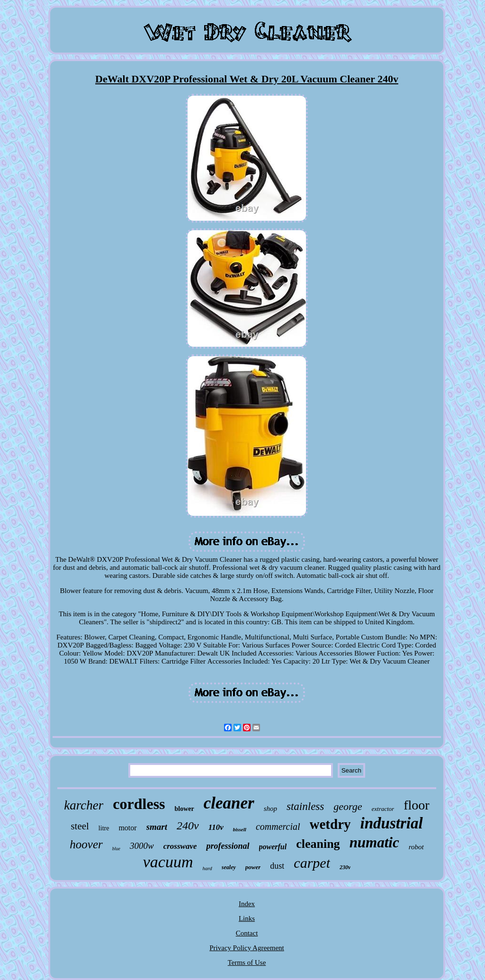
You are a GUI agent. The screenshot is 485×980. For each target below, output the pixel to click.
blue (116, 849)
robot (416, 847)
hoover (86, 844)
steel (80, 826)
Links (247, 918)
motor (127, 828)
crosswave (180, 846)
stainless (305, 806)
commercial (278, 827)
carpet (312, 863)
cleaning (318, 844)
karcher (84, 805)
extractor (383, 809)
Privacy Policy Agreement (247, 948)
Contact (247, 933)
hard (207, 868)
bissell (240, 829)
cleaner (229, 803)
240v (188, 826)
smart (157, 827)
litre (104, 828)
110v (216, 827)
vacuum (168, 862)
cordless (139, 804)
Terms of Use (247, 962)
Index (247, 904)
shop (270, 809)
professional (228, 846)
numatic (374, 842)
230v (345, 867)
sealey (229, 867)
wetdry (330, 824)
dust (277, 866)
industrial (392, 823)
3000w (142, 846)
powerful (273, 847)
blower (184, 809)
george (348, 806)
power (253, 867)
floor (416, 805)
